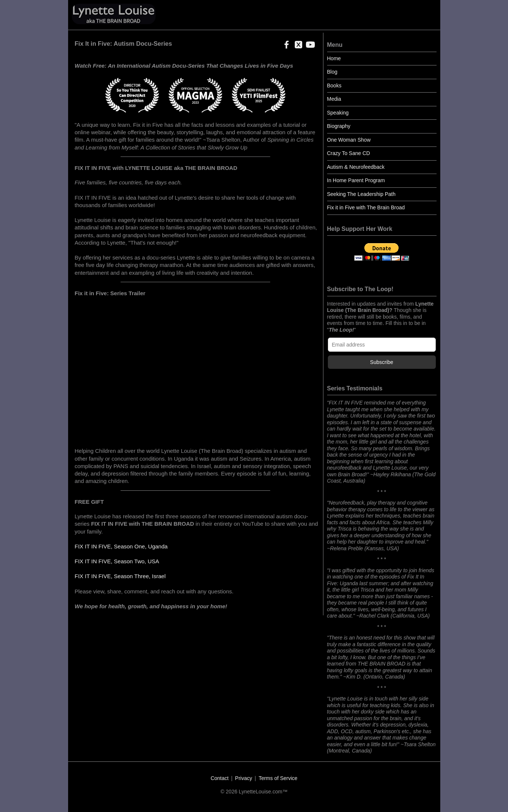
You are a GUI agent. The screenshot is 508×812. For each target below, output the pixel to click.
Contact (220, 778)
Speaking (338, 113)
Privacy (244, 778)
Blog (332, 72)
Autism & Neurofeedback (356, 167)
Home (334, 58)
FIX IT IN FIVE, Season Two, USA (117, 561)
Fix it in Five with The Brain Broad (366, 207)
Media (334, 99)
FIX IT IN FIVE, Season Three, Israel (120, 576)
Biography (339, 126)
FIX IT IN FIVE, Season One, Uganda (121, 546)
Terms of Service (278, 778)
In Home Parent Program (356, 180)
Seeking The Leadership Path (361, 194)
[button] (285, 47)
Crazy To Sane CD (349, 153)
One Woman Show (349, 140)
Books (334, 86)
